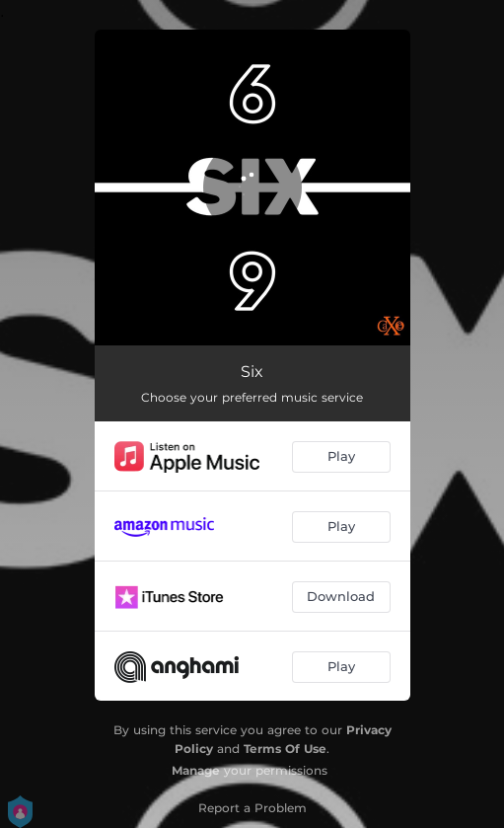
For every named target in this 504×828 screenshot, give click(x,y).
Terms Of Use (285, 749)
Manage (196, 770)
